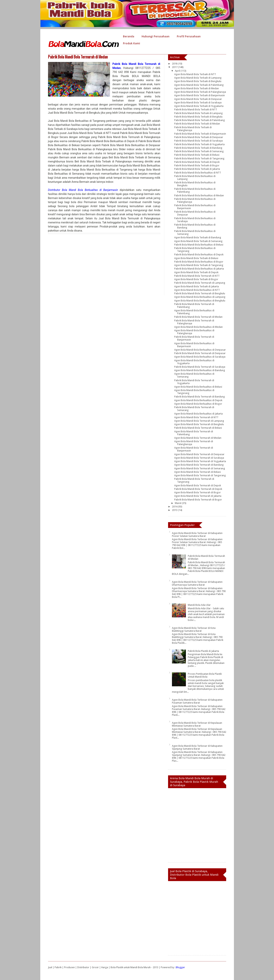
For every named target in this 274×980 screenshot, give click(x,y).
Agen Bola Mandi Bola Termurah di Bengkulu (199, 424)
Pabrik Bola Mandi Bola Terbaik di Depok (197, 162)
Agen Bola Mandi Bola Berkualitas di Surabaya (200, 357)
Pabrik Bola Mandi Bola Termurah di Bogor (198, 500)
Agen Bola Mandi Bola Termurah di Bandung (199, 465)
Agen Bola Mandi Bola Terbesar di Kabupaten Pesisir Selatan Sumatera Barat (197, 535)
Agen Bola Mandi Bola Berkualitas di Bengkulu (200, 301)
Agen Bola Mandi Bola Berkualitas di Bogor (198, 404)
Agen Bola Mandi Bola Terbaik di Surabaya (198, 103)
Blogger (180, 967)
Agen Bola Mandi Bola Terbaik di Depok (196, 272)
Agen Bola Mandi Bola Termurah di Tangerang (200, 475)
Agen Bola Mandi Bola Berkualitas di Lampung (200, 297)
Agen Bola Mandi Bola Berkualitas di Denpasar (200, 350)
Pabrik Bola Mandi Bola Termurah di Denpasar (200, 353)
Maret (178, 503)
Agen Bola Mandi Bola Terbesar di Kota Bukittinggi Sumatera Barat (194, 629)
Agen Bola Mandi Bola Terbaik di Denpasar (198, 99)
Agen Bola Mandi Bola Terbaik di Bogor (196, 279)
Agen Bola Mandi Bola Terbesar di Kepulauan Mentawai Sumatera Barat (197, 724)
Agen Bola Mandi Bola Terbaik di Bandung (198, 237)
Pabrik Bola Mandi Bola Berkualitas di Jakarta (199, 269)
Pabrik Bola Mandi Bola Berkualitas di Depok (199, 254)
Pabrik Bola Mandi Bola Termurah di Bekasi (198, 428)
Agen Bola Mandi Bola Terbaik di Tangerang (199, 265)
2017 (175, 67)
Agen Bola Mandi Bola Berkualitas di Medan (198, 327)
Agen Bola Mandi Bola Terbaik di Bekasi (196, 258)
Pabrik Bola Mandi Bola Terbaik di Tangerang (199, 158)
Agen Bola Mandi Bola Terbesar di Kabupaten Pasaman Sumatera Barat (197, 701)
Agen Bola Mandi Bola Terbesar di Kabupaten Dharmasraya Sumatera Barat (197, 583)
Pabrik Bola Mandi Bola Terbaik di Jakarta (197, 169)
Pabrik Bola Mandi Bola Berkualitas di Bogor (199, 262)
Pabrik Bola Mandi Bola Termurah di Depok (198, 489)
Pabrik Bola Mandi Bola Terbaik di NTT (196, 109)
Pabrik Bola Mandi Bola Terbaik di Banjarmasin (200, 134)
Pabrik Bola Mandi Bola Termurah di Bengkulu (200, 293)
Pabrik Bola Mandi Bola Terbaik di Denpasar (199, 137)
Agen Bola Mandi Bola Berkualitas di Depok (198, 400)
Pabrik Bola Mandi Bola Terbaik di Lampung (198, 113)
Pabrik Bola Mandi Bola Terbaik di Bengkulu (198, 117)
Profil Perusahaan (189, 36)
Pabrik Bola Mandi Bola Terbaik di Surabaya (198, 141)
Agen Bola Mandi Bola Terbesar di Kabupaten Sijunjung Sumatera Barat (197, 747)
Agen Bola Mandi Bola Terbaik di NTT (195, 74)
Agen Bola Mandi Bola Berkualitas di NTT (197, 290)
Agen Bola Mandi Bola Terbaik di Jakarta (197, 286)
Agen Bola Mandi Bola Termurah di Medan (198, 438)
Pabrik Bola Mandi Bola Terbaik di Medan (197, 124)
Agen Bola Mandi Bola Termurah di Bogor (198, 492)
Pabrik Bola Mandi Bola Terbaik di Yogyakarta (199, 144)
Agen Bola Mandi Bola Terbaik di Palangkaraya (200, 92)
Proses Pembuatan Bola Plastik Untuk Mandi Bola (205, 675)
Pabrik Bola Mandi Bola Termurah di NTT (197, 276)
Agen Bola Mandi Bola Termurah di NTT (196, 417)
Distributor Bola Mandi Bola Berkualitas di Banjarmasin (83, 190)
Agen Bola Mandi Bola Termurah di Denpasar (199, 454)
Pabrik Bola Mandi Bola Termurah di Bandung (200, 397)
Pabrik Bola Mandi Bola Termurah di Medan (78, 57)
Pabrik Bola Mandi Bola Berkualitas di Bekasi (199, 245)
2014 (175, 507)
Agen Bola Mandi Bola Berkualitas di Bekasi (198, 387)
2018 (175, 64)
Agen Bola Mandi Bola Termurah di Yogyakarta (200, 461)
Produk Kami (131, 43)
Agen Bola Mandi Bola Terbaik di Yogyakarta (199, 106)
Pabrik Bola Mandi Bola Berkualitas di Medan (199, 195)
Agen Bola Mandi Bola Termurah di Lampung (199, 421)
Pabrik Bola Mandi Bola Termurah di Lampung (200, 283)
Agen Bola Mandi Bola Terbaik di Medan (197, 88)
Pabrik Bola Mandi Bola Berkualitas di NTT (198, 173)
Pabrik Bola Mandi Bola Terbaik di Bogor (197, 165)
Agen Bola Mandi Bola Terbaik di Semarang (198, 241)
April (178, 71)
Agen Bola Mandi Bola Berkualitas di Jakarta (198, 414)
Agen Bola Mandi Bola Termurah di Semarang (200, 468)
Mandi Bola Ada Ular (199, 605)
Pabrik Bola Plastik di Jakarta (203, 651)
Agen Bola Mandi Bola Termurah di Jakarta (198, 496)
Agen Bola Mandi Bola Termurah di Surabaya (199, 458)
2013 (175, 510)
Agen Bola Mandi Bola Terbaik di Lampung (198, 78)
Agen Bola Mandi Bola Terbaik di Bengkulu (198, 81)
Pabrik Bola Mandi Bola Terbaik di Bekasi (197, 155)
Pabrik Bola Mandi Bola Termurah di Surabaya (200, 367)
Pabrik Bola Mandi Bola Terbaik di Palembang (200, 120)
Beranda (129, 36)
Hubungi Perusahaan (155, 36)
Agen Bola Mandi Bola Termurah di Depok (198, 485)
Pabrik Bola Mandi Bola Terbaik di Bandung (198, 148)
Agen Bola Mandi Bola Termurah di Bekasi (198, 472)
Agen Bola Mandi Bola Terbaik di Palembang (199, 85)
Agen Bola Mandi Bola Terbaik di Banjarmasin (200, 95)
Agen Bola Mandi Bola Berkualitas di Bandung (200, 370)
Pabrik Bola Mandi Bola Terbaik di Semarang (199, 151)
